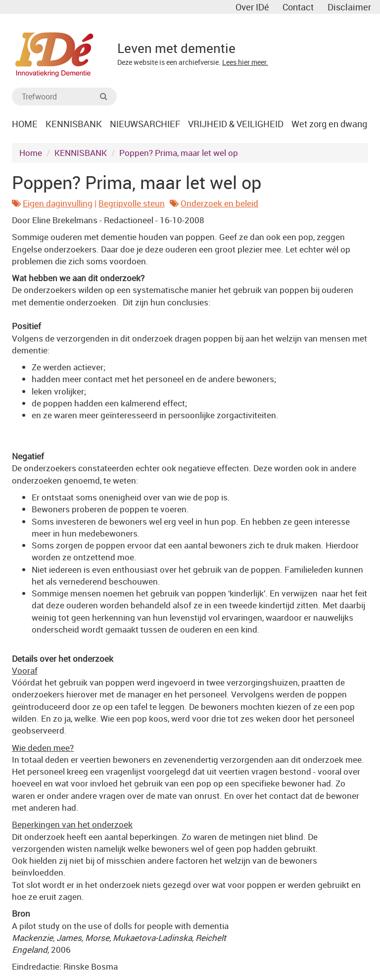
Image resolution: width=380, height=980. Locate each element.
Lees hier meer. (245, 62)
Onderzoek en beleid (219, 206)
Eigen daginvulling (58, 206)
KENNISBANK (81, 155)
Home (31, 155)
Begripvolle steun (132, 206)
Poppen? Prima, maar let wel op (179, 155)
